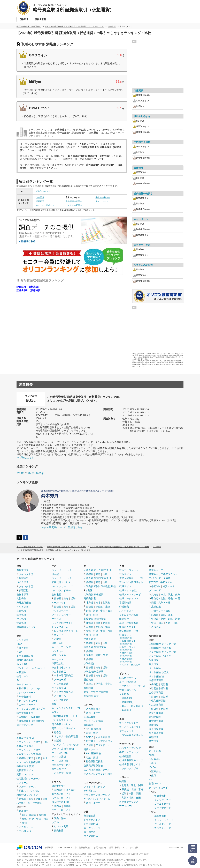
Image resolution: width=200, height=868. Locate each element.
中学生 (99, 684)
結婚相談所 (125, 756)
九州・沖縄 (92, 615)
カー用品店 (90, 832)
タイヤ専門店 (91, 836)
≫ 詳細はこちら (25, 457)
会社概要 (49, 848)
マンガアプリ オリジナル (65, 745)
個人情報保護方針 (83, 848)
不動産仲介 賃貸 (25, 766)
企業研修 (124, 694)
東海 (31, 758)
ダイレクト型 (26, 574)
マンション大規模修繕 (28, 762)
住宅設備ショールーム (28, 778)
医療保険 (21, 615)
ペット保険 (22, 607)
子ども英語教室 (92, 709)
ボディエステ (126, 731)
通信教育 (88, 680)
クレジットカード (26, 693)
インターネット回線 (160, 611)
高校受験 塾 (90, 598)
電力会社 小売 (59, 769)
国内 (56, 818)
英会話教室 (90, 717)
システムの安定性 (74, 205)
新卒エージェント (129, 648)
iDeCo (152, 767)
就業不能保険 (156, 713)
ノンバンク (34, 688)
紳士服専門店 (91, 824)
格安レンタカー (60, 655)
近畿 (38, 758)
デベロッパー (26, 831)
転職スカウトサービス (131, 595)
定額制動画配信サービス (65, 716)
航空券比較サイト (61, 794)
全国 (138, 798)
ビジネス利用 (61, 826)
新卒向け (126, 710)
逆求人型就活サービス (131, 578)
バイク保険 (22, 582)
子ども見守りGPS (61, 773)
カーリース (58, 659)
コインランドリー (61, 590)
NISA (19, 644)
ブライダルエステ (129, 723)
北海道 (90, 603)
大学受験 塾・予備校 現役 (97, 570)
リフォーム (22, 783)
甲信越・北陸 (103, 607)
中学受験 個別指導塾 (95, 647)
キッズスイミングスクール (97, 799)
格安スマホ (169, 586)
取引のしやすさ (142, 116)
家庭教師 (88, 688)
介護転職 (124, 607)
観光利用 (59, 830)
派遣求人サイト (128, 627)
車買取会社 (58, 663)
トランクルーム (60, 627)
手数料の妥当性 (103, 197)
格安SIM (156, 586)
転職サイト (125, 586)
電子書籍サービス (61, 724)
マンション (25, 742)
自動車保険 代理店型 (160, 648)
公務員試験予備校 (93, 766)
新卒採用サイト (128, 642)
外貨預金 (21, 672)
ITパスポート (103, 745)
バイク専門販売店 (64, 692)
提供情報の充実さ (74, 201)
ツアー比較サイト (61, 810)
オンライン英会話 (93, 721)
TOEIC (90, 737)
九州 (45, 758)
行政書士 (91, 741)
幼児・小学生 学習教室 (96, 692)
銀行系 (22, 688)
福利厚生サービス (61, 765)
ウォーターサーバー (62, 570)
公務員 (90, 745)
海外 (64, 818)
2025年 (20, 473)
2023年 (40, 473)
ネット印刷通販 (128, 682)
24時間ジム (90, 791)
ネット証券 (22, 640)
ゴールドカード (27, 705)
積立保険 (154, 741)
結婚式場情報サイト (130, 764)
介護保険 (154, 725)
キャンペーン (102, 201)
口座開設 (40, 197)
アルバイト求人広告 (130, 665)
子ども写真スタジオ (62, 720)
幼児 (88, 713)
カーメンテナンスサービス (66, 708)
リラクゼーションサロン (97, 795)
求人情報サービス (129, 631)
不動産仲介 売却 (25, 738)
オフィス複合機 (60, 761)
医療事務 (96, 729)
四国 (154, 603)
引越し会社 (58, 643)
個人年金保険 (156, 733)
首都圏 (22, 758)
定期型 (164, 684)
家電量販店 (90, 816)
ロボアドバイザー (26, 725)
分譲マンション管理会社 (30, 754)
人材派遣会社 (126, 660)
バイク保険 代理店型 (160, 656)
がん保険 (21, 619)
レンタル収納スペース (66, 631)
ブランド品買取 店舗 (63, 749)
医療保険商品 (156, 680)
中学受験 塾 (90, 639)
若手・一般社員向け (132, 706)
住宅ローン (22, 676)
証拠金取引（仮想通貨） (30, 290)
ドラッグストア (92, 820)
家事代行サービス (61, 582)
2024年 (30, 473)
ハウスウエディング (130, 748)
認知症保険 (155, 717)
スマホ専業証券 (25, 656)
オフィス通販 (59, 757)
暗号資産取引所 (25, 713)
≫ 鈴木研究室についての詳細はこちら (62, 527)
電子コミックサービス (64, 728)
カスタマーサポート (45, 205)
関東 (141, 785)
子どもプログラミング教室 (98, 774)
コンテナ (59, 635)
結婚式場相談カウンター (132, 760)
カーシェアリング (61, 647)
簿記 (96, 733)
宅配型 (58, 639)
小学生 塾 (89, 663)
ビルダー (24, 811)
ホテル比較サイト (61, 798)
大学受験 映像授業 (94, 595)
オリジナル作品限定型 (66, 736)
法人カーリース (128, 678)
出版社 (58, 740)
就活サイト (125, 574)
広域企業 (156, 607)
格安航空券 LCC (60, 802)
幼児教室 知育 (91, 696)
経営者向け (128, 698)
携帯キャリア (156, 570)
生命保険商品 (156, 693)
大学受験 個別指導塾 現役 (97, 578)
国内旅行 (59, 790)
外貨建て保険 (156, 721)
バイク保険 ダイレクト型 (162, 652)
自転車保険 (22, 595)
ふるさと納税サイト (62, 623)
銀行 (21, 652)
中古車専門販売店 (64, 676)
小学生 (109, 684)
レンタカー (58, 651)
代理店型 (24, 578)
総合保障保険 (156, 729)
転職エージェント (129, 598)
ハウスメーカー (27, 827)
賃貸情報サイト (25, 770)
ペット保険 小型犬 (159, 672)
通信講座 (88, 725)
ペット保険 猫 (156, 676)
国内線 (58, 806)
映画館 (123, 781)
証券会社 (24, 648)
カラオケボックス (129, 802)
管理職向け (128, 702)
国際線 (67, 806)
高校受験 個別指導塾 (95, 619)
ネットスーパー (60, 611)
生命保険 (21, 611)
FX (18, 680)
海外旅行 (71, 790)
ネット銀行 (22, 664)
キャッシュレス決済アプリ (31, 709)
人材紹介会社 (126, 654)
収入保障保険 (158, 701)
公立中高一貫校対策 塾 (96, 655)
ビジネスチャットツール (132, 686)
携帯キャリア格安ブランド (163, 574)
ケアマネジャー (106, 741)
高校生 (90, 684)
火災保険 (21, 598)
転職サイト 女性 (128, 590)
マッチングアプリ (129, 768)
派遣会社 (124, 619)
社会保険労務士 (104, 737)
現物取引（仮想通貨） (28, 287)
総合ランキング (43, 191)
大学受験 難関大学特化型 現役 (100, 586)
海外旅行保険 (24, 603)
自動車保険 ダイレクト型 (162, 644)
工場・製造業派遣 (129, 623)
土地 (45, 742)
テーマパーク (126, 806)
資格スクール (91, 749)
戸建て (37, 742)
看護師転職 (125, 603)
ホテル (55, 822)
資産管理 (40, 201)
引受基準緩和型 (160, 688)
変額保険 (154, 737)
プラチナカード (163, 808)
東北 (24, 815)
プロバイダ (155, 590)
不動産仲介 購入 (25, 746)
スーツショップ (92, 828)
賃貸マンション (25, 774)
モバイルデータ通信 (160, 578)
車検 (54, 704)
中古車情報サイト (61, 667)
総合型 (58, 732)
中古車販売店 (59, 672)
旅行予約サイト (60, 786)
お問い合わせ (100, 848)
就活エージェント (129, 570)
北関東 (33, 815)
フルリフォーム (27, 787)
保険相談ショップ (26, 627)
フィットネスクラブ (94, 787)
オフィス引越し (60, 753)
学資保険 (21, 623)
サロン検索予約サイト (131, 735)
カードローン (24, 684)
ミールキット (59, 603)
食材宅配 (56, 595)
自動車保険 (22, 570)
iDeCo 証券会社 (25, 660)
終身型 (155, 684)
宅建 (88, 733)
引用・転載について (118, 848)
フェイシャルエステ (130, 727)
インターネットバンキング (31, 668)
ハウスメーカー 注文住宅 (29, 803)
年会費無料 (25, 697)
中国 (178, 598)
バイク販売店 (59, 688)
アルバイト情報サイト (131, 582)
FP (88, 729)
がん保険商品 (156, 705)
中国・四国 (42, 819)
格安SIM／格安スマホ (161, 582)
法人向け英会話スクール (97, 770)
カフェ (55, 712)
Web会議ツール (128, 690)
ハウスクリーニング (62, 586)
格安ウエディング (129, 752)
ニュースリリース (64, 848)
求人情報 (134, 848)
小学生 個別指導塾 (94, 672)
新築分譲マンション (27, 795)
